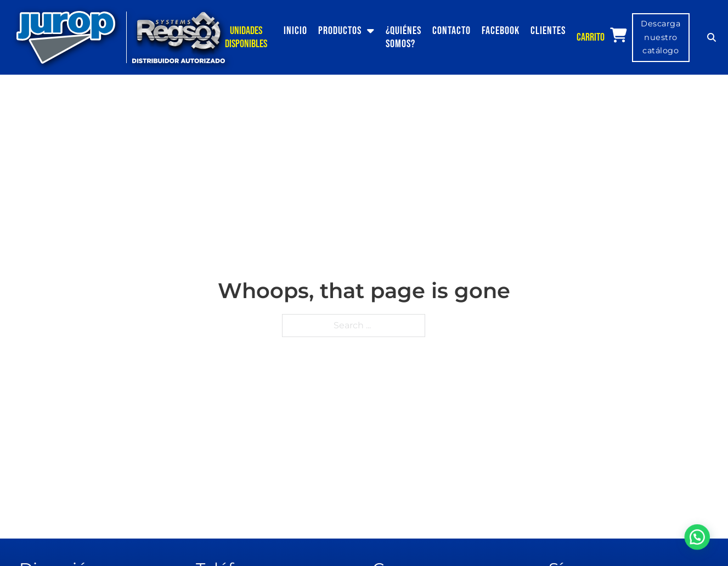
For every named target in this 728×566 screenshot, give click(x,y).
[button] (701, 546)
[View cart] (618, 35)
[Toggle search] (712, 37)
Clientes (548, 31)
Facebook (501, 31)
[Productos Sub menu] (374, 31)
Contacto (452, 31)
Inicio (295, 31)
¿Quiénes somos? (403, 37)
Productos (340, 31)
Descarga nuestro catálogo (661, 37)
